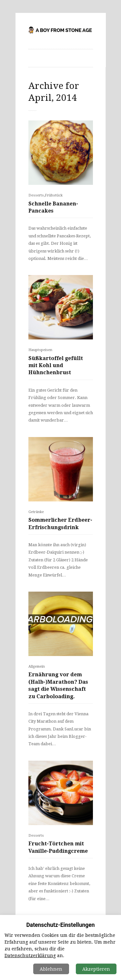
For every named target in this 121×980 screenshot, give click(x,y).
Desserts (36, 195)
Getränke (36, 512)
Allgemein (37, 666)
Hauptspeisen (40, 350)
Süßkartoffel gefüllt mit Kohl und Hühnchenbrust (56, 366)
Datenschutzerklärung (30, 956)
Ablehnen (51, 969)
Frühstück (54, 195)
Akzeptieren (96, 969)
